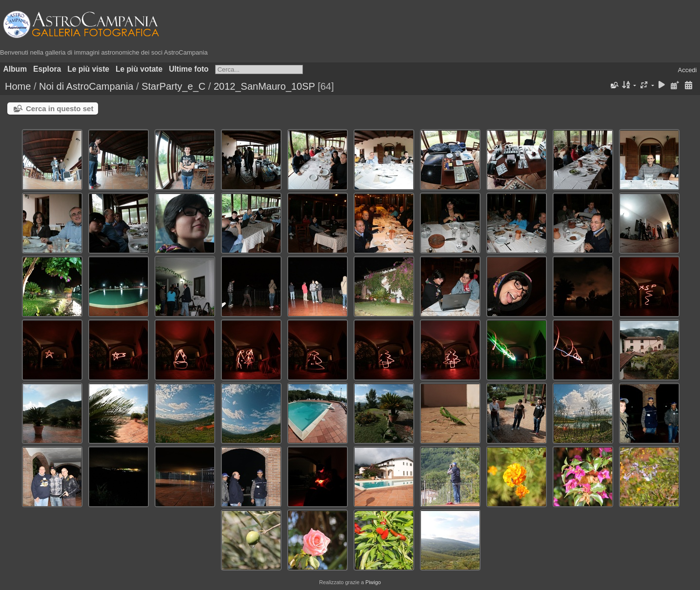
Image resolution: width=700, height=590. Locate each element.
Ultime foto (189, 69)
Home (18, 86)
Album (15, 69)
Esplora (47, 69)
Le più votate (139, 69)
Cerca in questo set (60, 108)
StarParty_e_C (173, 86)
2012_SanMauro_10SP (264, 86)
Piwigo (373, 582)
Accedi (687, 70)
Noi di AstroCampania (86, 86)
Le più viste (88, 69)
